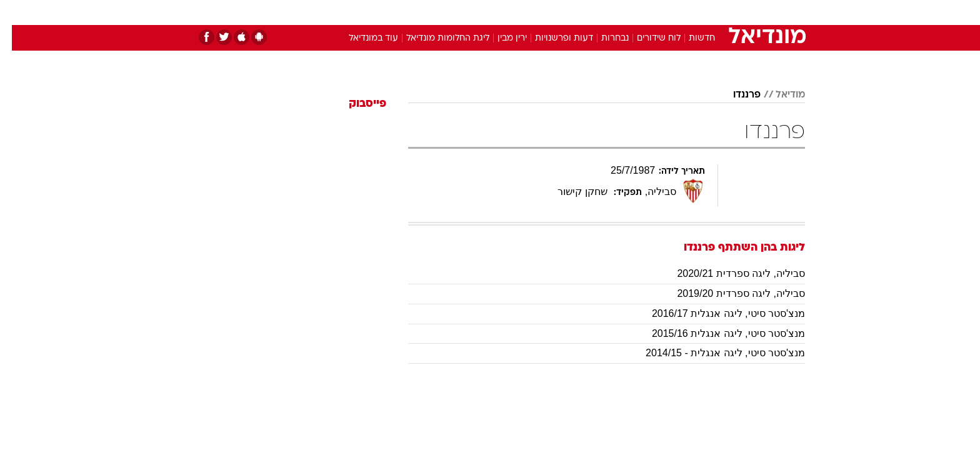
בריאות (482, 12)
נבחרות (603, 38)
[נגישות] (17, 13)
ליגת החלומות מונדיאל (436, 38)
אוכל (521, 12)
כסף (554, 12)
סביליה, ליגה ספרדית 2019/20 (729, 293)
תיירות (440, 12)
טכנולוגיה (393, 12)
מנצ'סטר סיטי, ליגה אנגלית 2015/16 (717, 333)
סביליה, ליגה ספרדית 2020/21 (729, 273)
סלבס (589, 12)
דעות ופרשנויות (552, 38)
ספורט (669, 12)
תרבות (628, 12)
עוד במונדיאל (362, 38)
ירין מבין (500, 38)
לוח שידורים (647, 38)
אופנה (347, 12)
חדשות (711, 12)
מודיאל (778, 95)
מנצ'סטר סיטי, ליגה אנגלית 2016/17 (717, 313)
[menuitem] (704, 12)
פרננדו (735, 95)
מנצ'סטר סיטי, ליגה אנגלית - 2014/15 (713, 353)
